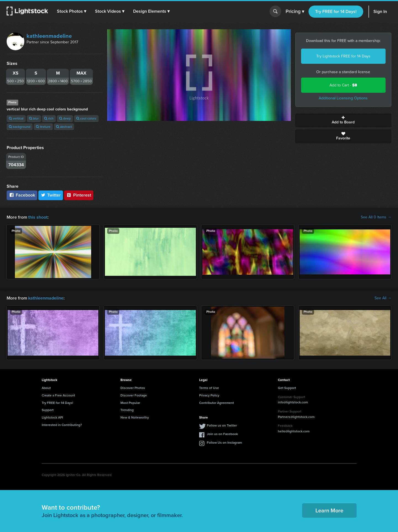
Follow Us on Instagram (224, 443)
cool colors (86, 118)
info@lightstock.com (293, 402)
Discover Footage (134, 395)
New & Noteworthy (135, 417)
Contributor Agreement (217, 403)
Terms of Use (209, 388)
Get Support (287, 388)
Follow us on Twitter (222, 425)
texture (43, 127)
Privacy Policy (209, 395)
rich (49, 118)
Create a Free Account (58, 395)
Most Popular (130, 403)
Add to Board (343, 120)
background (20, 127)
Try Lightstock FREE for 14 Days (343, 56)
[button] (72, 11)
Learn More (329, 510)
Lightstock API (52, 417)
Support (48, 410)
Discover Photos (133, 388)
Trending (127, 410)
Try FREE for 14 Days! (336, 11)
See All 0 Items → (376, 217)
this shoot (38, 217)
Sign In (380, 11)
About (46, 388)
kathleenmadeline (49, 36)
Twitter (51, 195)
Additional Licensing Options (343, 98)
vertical (16, 118)
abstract (64, 127)
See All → (383, 298)
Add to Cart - (343, 85)
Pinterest (79, 195)
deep (65, 118)
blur (34, 118)
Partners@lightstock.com (296, 417)
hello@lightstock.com (294, 431)
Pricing (295, 12)
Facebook (22, 195)
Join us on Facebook (222, 434)
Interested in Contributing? (62, 425)
